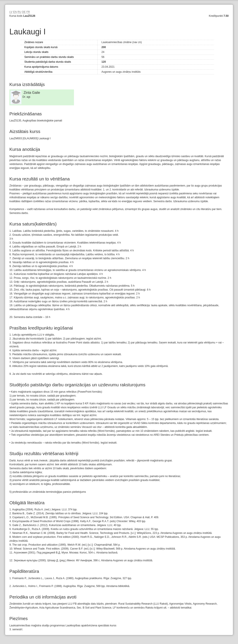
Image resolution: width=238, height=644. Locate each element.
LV (11, 12)
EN (15, 12)
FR (28, 12)
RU (19, 12)
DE (24, 12)
